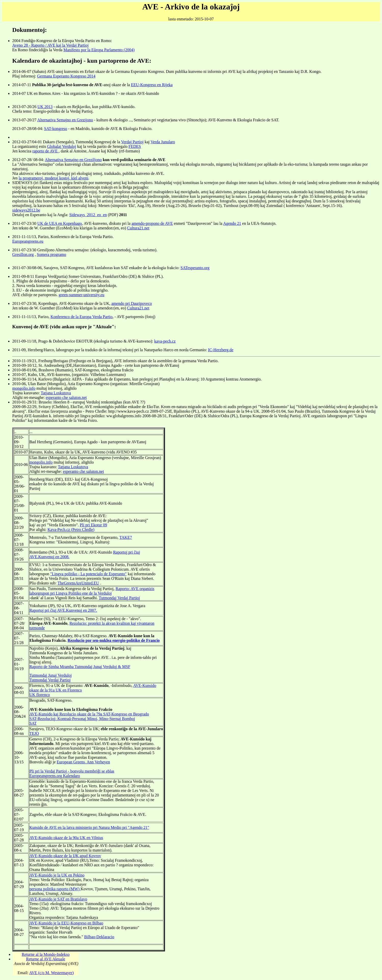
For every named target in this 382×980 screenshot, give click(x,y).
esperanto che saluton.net (66, 397)
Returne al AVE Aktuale (46, 959)
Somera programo (52, 254)
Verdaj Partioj (132, 142)
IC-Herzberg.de (221, 350)
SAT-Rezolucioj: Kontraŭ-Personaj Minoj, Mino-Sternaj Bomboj (82, 719)
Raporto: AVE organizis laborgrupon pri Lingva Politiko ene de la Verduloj (92, 591)
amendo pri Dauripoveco (132, 303)
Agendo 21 (232, 223)
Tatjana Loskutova (56, 393)
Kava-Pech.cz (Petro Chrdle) (71, 530)
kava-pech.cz (165, 341)
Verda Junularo (163, 142)
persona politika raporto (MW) (55, 889)
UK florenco (39, 695)
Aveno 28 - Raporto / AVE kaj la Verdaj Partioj (50, 45)
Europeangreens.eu (28, 241)
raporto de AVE (45, 151)
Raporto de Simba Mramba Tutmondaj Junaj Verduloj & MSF (80, 667)
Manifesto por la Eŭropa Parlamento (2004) (99, 50)
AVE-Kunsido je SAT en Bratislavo (58, 899)
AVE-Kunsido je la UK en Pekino (57, 875)
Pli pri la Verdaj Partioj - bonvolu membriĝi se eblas (72, 771)
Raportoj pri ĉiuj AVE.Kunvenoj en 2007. (63, 610)
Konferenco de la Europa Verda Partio (81, 317)
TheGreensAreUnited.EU (78, 583)
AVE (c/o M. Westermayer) (52, 973)
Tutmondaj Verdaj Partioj (119, 598)
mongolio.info (24, 388)
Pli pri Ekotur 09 (93, 525)
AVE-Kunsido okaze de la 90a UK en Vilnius (66, 838)
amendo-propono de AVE (152, 223)
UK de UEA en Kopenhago (60, 223)
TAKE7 (126, 537)
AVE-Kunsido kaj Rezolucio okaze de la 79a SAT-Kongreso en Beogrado (89, 714)
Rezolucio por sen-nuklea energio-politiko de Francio (114, 640)
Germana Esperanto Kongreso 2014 (66, 76)
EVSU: (35, 565)
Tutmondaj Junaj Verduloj (50, 675)
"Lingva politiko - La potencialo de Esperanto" (88, 574)
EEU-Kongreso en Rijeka (152, 85)
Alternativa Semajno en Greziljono (73, 160)
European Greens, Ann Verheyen (83, 762)
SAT (33, 723)
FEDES (135, 146)
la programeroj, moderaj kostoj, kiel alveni (53, 178)
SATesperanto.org (195, 268)
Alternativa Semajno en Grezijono (65, 120)
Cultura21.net (138, 228)
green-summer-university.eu (81, 295)
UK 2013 (45, 107)
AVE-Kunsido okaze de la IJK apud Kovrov (65, 856)
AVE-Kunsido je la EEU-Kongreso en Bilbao (66, 923)
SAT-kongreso (56, 129)
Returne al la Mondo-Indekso (46, 954)
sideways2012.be (26, 210)
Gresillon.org (23, 254)
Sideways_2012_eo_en (88, 215)
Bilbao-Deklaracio (99, 937)
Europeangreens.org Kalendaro (55, 776)
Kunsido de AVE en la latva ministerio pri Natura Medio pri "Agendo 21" (89, 827)
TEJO (34, 733)
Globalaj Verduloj (62, 146)
